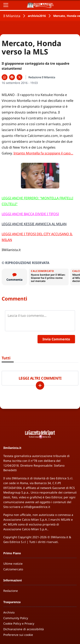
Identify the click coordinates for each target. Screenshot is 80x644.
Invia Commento (56, 339)
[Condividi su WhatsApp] (5, 77)
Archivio (9, 612)
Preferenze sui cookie (18, 635)
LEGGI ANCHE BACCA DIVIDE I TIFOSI (30, 214)
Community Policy (16, 618)
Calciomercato (13, 569)
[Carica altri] (40, 385)
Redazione (11, 591)
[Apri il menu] (6, 5)
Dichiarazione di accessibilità (24, 629)
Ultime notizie (13, 564)
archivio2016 (37, 16)
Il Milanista (12, 16)
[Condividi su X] (19, 77)
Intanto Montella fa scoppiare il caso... (43, 153)
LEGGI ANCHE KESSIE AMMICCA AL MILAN (34, 224)
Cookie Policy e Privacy (19, 623)
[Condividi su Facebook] (12, 77)
